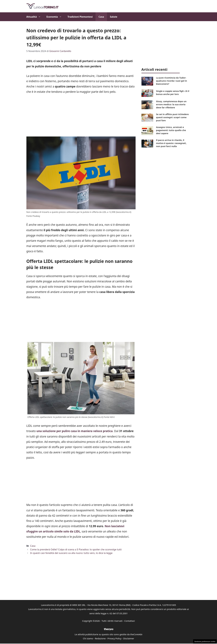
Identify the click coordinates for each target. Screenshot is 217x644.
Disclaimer (129, 638)
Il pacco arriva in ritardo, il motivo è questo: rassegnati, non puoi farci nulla (171, 143)
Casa (101, 17)
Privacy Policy (115, 638)
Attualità (35, 17)
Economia (56, 17)
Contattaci (130, 621)
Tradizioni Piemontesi (80, 17)
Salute (114, 17)
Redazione (100, 638)
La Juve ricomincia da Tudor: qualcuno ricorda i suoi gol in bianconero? (172, 81)
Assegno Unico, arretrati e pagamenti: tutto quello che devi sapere (171, 130)
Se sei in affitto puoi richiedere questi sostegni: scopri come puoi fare (172, 117)
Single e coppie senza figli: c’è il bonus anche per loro (173, 93)
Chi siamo (88, 638)
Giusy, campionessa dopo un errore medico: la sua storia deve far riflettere (171, 104)
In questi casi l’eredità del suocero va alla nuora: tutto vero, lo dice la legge (71, 553)
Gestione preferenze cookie (205, 641)
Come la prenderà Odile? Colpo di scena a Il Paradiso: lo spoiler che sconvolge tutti (76, 549)
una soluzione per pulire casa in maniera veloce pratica (75, 431)
